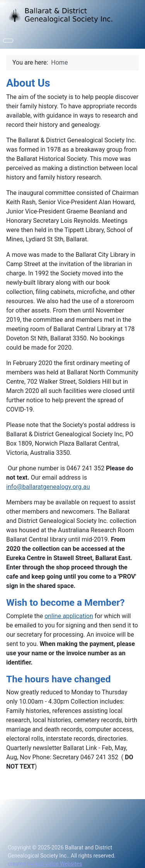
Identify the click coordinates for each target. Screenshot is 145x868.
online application (69, 616)
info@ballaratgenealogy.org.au (48, 487)
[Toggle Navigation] (8, 41)
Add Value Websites (58, 864)
